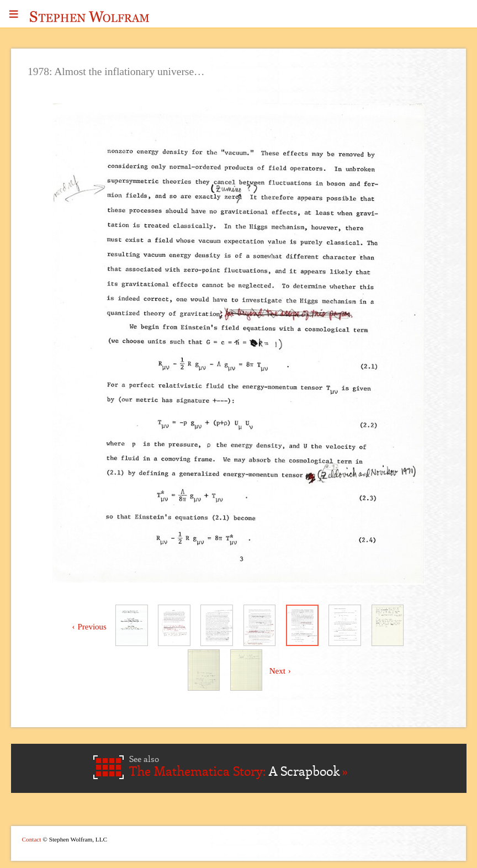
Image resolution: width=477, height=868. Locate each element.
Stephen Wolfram (89, 17)
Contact (32, 839)
